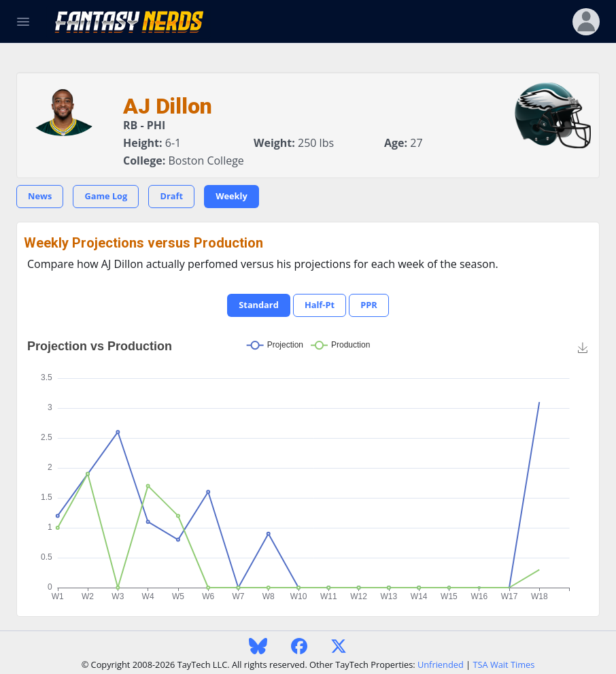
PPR (369, 305)
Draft (171, 196)
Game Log (106, 196)
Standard (258, 305)
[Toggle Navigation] (23, 22)
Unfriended (441, 664)
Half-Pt (320, 305)
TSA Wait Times (503, 664)
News (40, 196)
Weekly (232, 196)
